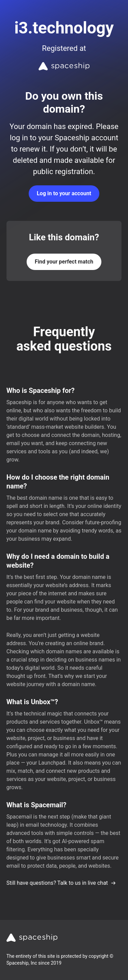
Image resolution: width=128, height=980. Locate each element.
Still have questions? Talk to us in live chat (61, 883)
